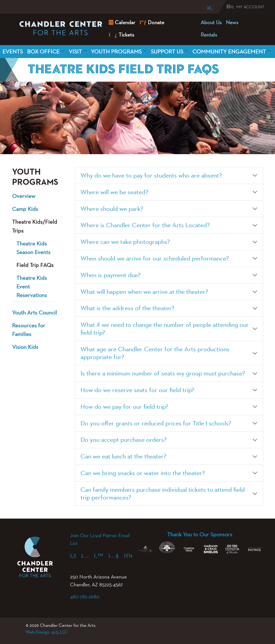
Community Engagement (229, 51)
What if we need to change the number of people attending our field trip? (165, 328)
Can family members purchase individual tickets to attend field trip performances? (163, 493)
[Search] (206, 8)
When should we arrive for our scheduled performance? (155, 258)
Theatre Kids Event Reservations (32, 286)
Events (13, 51)
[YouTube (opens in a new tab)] (116, 556)
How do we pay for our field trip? (124, 406)
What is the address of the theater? (127, 308)
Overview (24, 196)
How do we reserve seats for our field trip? (137, 390)
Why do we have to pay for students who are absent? (151, 175)
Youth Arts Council (34, 312)
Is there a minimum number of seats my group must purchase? (163, 373)
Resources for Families (29, 330)
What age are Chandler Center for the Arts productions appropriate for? (155, 353)
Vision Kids (25, 347)
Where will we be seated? (114, 192)
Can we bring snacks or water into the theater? (143, 473)
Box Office (43, 51)
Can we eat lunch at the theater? (123, 456)
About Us (211, 22)
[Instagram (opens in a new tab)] (88, 556)
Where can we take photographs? (125, 242)
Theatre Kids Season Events (33, 248)
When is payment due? (111, 275)
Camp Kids (25, 209)
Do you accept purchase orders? (124, 439)
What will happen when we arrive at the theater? (144, 292)
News (232, 22)
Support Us (167, 51)
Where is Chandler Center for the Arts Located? (145, 225)
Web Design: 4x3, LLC (47, 632)
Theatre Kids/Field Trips (35, 226)
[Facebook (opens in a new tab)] (76, 556)
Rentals (209, 35)
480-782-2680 (85, 596)
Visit (75, 51)
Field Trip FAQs (35, 265)
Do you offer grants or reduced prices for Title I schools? (156, 423)
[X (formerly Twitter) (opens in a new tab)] (101, 556)
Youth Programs (116, 51)
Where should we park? (112, 209)
